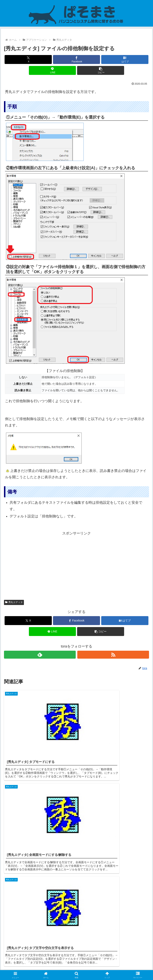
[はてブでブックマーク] (125, 59)
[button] (101, 70)
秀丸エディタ (14, 602)
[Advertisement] (76, 564)
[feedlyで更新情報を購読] (40, 655)
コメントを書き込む (77, 929)
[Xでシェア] (28, 59)
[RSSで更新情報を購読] (113, 655)
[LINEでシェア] (52, 70)
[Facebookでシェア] (77, 59)
